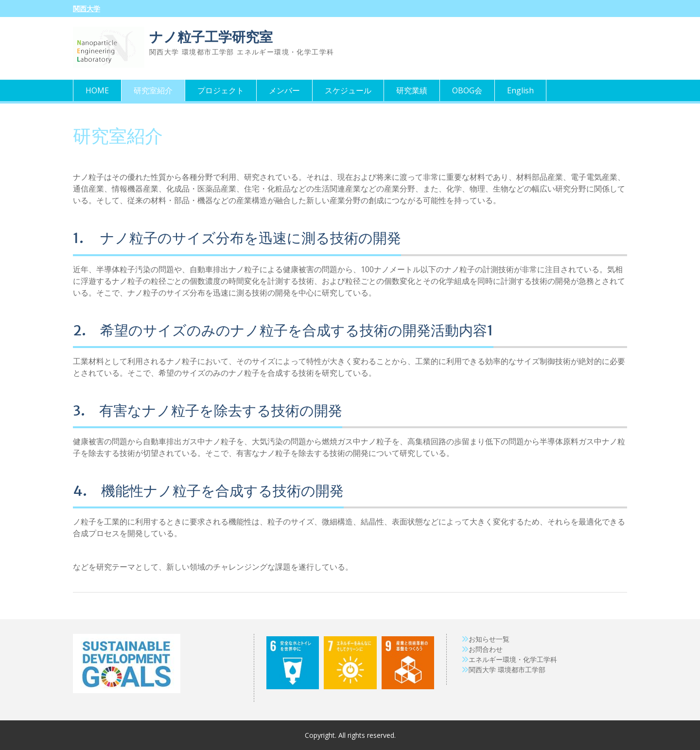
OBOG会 (467, 90)
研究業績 (412, 90)
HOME (97, 90)
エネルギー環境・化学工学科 (513, 659)
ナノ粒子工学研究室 (211, 37)
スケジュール (348, 90)
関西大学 (87, 9)
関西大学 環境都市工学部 (507, 670)
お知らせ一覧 (489, 639)
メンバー (284, 90)
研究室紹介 (153, 90)
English (520, 90)
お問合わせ (486, 649)
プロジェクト (221, 90)
